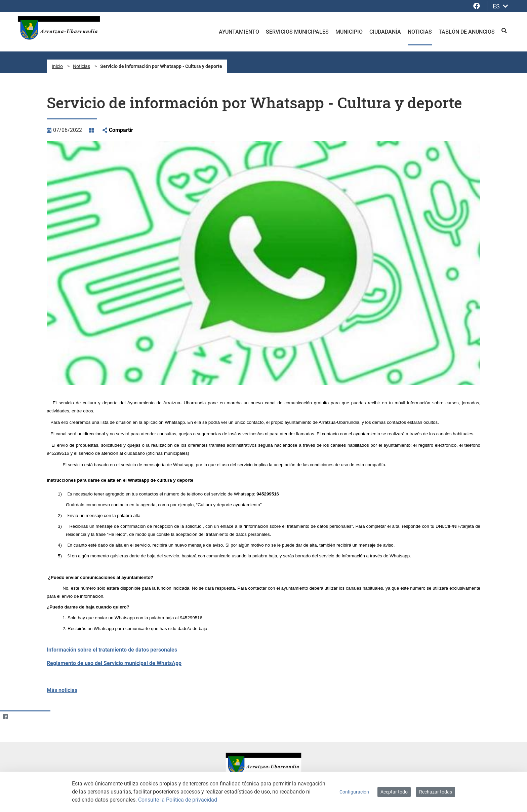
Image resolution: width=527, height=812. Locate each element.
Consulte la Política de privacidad (178, 800)
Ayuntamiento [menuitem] (239, 32)
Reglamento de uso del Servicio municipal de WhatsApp (114, 663)
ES (500, 6)
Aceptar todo (394, 792)
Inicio (57, 66)
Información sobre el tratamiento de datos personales (112, 650)
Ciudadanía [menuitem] (385, 32)
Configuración (354, 792)
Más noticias (62, 690)
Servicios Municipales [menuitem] (297, 32)
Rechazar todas (436, 792)
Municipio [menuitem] (349, 32)
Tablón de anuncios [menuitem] (467, 32)
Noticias (82, 66)
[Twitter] (18, 717)
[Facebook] (5, 717)
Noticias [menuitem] (420, 32)
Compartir (121, 130)
